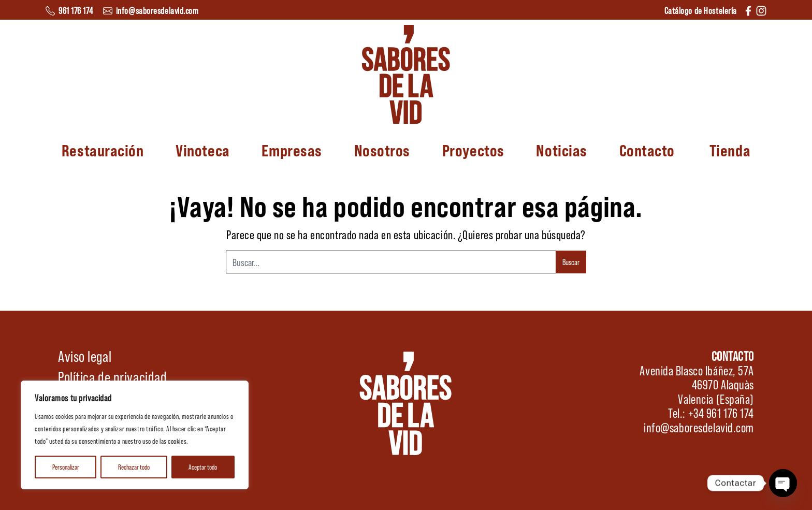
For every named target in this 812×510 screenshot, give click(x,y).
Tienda (730, 150)
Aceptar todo (203, 467)
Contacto (647, 150)
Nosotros (382, 150)
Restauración (103, 150)
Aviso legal (85, 356)
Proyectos (473, 150)
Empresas (292, 150)
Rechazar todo (134, 467)
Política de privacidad (112, 376)
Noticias (561, 150)
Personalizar (66, 467)
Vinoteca (202, 150)
